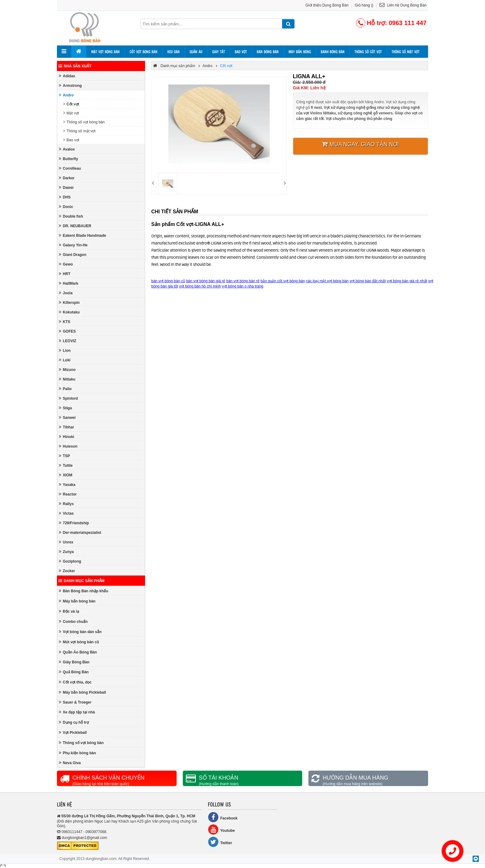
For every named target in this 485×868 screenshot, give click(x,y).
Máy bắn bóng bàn (77, 601)
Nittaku (67, 379)
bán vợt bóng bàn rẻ (243, 281)
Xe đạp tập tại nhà (77, 712)
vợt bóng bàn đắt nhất (368, 281)
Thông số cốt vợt (368, 52)
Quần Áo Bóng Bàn (78, 652)
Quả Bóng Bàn (74, 672)
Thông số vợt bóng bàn (84, 122)
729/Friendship (74, 523)
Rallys (66, 504)
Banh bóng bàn (333, 52)
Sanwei (67, 417)
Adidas (67, 76)
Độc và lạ (69, 611)
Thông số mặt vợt (406, 52)
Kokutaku (69, 312)
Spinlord (68, 398)
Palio (65, 389)
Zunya (66, 552)
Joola (66, 293)
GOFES (67, 331)
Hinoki (67, 437)
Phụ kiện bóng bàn (77, 753)
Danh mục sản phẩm (82, 581)
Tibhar (66, 427)
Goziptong (70, 561)
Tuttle (66, 465)
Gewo (66, 264)
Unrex (66, 542)
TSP (64, 456)
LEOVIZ (67, 341)
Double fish (71, 216)
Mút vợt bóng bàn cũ (79, 642)
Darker (67, 178)
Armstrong (70, 85)
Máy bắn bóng (300, 52)
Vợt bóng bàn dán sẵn (80, 632)
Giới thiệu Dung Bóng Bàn (327, 5)
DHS (65, 197)
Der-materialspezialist (80, 532)
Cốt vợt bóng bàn (144, 52)
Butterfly (68, 159)
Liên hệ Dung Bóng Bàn (403, 5)
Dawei (66, 187)
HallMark (69, 283)
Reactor (68, 494)
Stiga (65, 408)
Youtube (221, 830)
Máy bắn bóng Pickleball (82, 692)
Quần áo (196, 52)
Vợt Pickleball (73, 732)
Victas (66, 513)
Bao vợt (241, 52)
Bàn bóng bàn (268, 52)
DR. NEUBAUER (75, 226)
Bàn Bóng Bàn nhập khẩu (84, 591)
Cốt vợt (71, 104)
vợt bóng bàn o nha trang (243, 286)
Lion (65, 350)
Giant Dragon (73, 255)
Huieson (68, 446)
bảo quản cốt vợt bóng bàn (283, 281)
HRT (65, 274)
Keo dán (174, 52)
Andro (66, 95)
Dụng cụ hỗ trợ (74, 722)
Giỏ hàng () (364, 5)
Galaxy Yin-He (73, 245)
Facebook (223, 817)
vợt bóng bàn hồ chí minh (200, 286)
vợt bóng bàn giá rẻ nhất (407, 281)
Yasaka (67, 485)
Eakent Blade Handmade (82, 235)
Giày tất (219, 52)
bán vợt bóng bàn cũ (168, 281)
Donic (66, 207)
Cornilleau (70, 168)
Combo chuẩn (73, 621)
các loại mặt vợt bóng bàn (327, 281)
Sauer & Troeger (75, 702)
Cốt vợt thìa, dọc (75, 682)
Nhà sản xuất (75, 66)
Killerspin (69, 302)
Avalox (67, 149)
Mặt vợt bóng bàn (105, 52)
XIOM (66, 475)
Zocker (67, 571)
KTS (64, 322)
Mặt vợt (71, 113)
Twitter (220, 842)
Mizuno (67, 370)
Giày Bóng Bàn (74, 662)
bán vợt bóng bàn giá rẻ (206, 281)
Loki (65, 360)
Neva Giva (70, 763)
